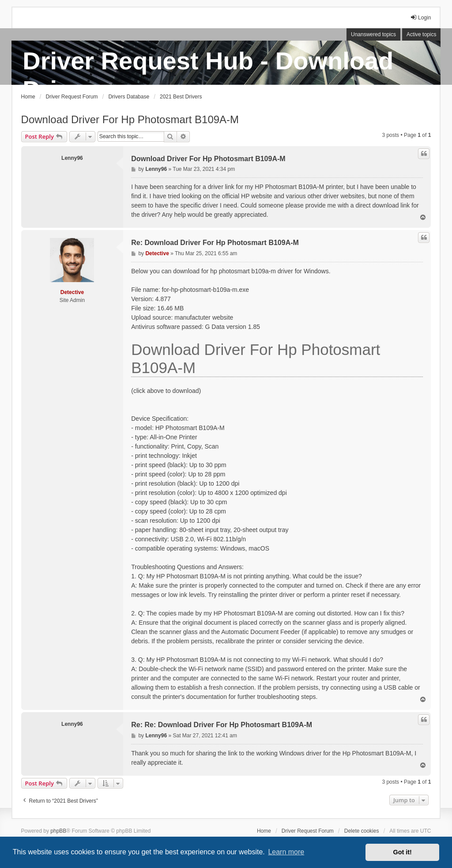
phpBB (58, 831)
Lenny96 (72, 158)
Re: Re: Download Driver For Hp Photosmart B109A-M (222, 725)
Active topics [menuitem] (421, 34)
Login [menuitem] (420, 17)
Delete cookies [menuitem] (362, 831)
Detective (72, 292)
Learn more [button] (286, 852)
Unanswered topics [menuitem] (373, 34)
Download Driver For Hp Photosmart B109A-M (130, 119)
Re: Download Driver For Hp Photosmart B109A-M (215, 243)
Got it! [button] (403, 852)
